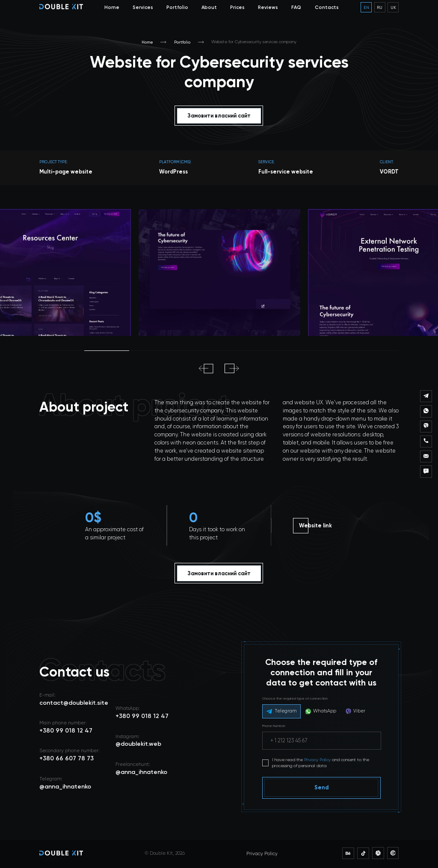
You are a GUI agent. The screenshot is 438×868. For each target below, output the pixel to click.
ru (380, 7)
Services (143, 7)
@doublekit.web (138, 744)
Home (112, 7)
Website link (315, 525)
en (366, 7)
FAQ (296, 7)
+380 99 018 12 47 (142, 716)
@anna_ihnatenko (141, 772)
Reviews (268, 7)
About (209, 7)
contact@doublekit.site (74, 703)
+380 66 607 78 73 (67, 758)
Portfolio (177, 7)
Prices (237, 7)
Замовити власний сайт (219, 116)
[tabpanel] (219, 272)
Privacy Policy (317, 760)
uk (393, 7)
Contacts (327, 7)
